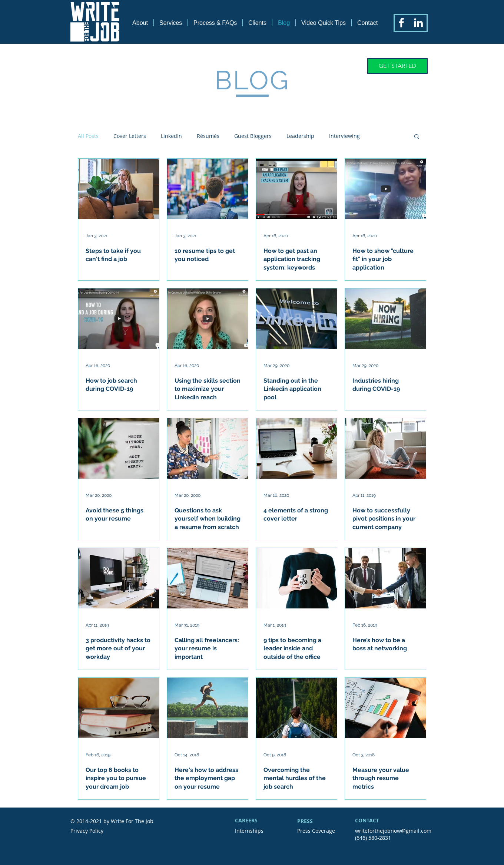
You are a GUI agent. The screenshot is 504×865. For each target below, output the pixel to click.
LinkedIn (171, 136)
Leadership (300, 136)
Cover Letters (130, 136)
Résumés (208, 136)
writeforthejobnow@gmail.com (393, 831)
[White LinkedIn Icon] (418, 23)
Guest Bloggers (253, 136)
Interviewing (344, 136)
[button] (417, 137)
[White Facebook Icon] (401, 23)
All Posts (88, 136)
